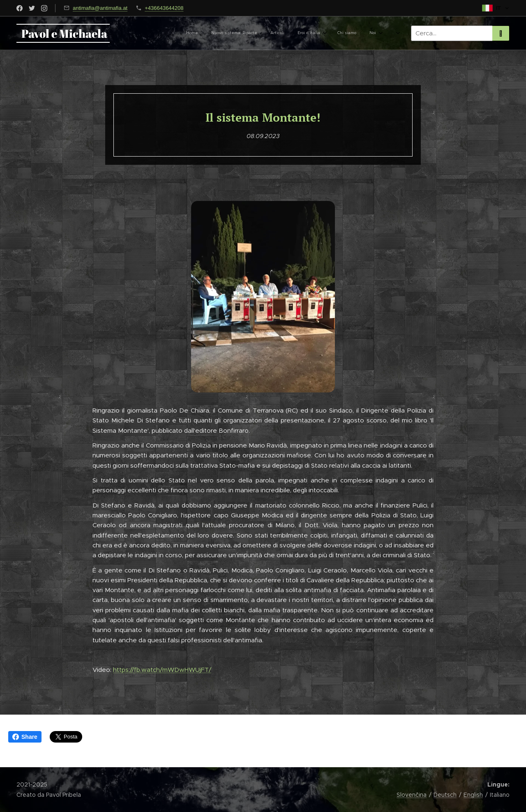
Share (25, 737)
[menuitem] (274, 33)
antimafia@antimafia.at (100, 8)
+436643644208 (164, 8)
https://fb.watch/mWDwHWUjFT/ (162, 670)
